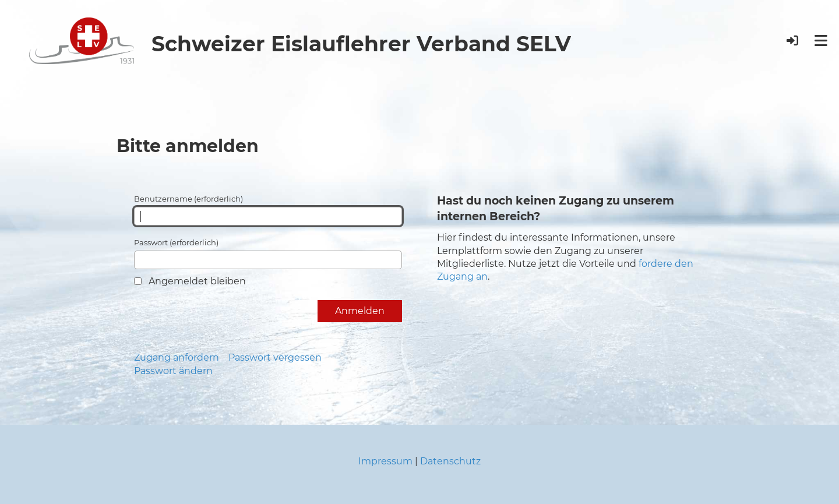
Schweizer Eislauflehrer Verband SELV (361, 44)
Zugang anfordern (177, 357)
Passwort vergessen (275, 357)
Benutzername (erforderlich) (268, 210)
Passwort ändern (173, 371)
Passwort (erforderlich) (268, 253)
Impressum (385, 461)
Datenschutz (450, 461)
